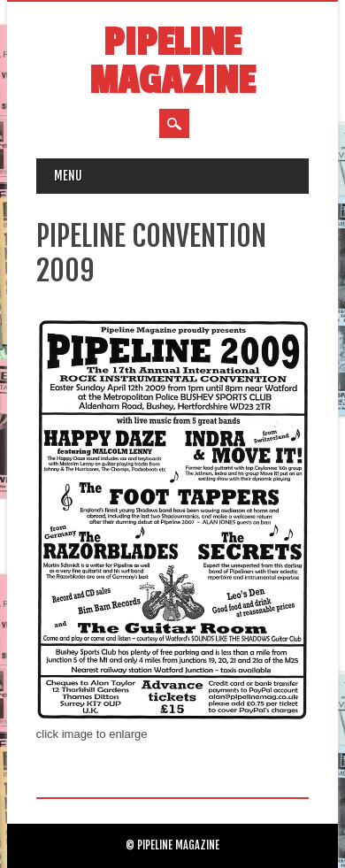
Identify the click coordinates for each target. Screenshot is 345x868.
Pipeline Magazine (172, 62)
